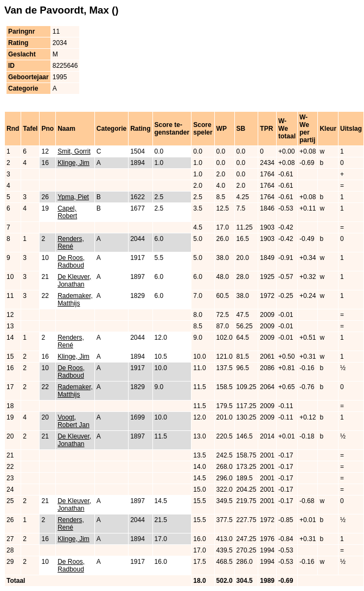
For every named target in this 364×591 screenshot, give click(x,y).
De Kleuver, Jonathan (74, 281)
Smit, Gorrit (74, 151)
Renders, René (71, 243)
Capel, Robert (67, 212)
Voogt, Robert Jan (74, 421)
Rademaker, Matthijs (75, 300)
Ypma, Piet (73, 197)
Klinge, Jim (74, 163)
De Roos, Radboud (71, 262)
